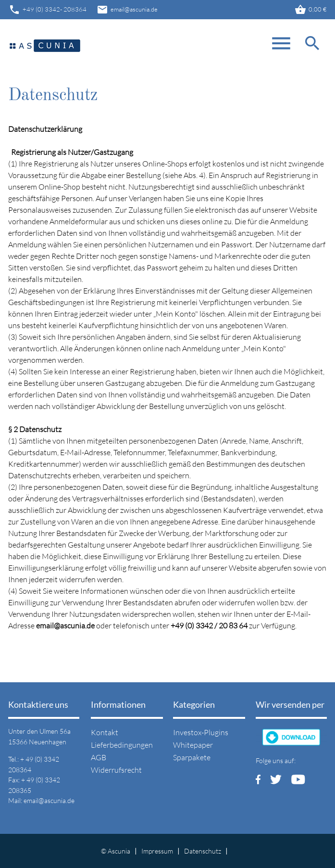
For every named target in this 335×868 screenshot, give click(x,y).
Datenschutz (203, 851)
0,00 (310, 10)
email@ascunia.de (127, 10)
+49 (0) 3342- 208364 (47, 10)
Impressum (157, 851)
